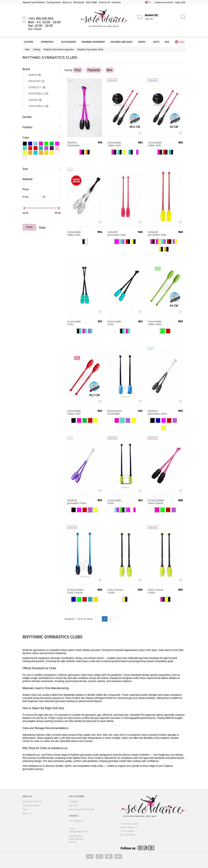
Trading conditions (31, 805)
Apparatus (48, 42)
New (109, 70)
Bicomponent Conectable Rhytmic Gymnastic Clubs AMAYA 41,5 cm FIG (117, 412)
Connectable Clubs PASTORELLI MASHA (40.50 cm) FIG (115, 502)
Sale (179, 42)
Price (78, 70)
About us (67, 2)
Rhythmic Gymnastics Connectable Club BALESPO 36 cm (77, 144)
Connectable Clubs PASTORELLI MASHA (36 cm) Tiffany (76, 323)
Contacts (116, 2)
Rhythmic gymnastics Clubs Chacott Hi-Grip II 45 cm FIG (77, 502)
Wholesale (79, 2)
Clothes (30, 42)
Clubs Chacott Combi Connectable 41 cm (156, 591)
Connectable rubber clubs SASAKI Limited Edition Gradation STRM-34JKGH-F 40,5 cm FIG (77, 233)
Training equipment (93, 42)
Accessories (69, 42)
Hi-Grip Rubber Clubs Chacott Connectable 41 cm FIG (76, 591)
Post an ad (105, 2)
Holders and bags (122, 42)
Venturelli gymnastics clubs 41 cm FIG (157, 233)
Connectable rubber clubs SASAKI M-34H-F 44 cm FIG (157, 323)
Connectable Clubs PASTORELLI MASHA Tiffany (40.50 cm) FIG (116, 323)
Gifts (156, 42)
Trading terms (54, 2)
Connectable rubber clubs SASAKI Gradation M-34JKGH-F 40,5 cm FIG (117, 144)
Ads (167, 42)
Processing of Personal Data (82, 809)
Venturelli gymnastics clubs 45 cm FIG (117, 233)
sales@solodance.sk (79, 832)
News (25, 809)
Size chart (73, 805)
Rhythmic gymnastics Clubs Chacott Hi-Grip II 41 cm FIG (157, 412)
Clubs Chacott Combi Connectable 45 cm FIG (116, 591)
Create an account (164, 2)
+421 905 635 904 (41, 19)
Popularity (94, 70)
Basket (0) (151, 15)
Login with (180, 2)
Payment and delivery (34, 2)
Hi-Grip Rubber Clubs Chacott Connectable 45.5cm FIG (156, 502)
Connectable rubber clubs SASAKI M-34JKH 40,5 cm (77, 412)
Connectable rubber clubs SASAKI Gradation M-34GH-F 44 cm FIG (158, 144)
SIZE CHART (92, 2)
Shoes (143, 42)
